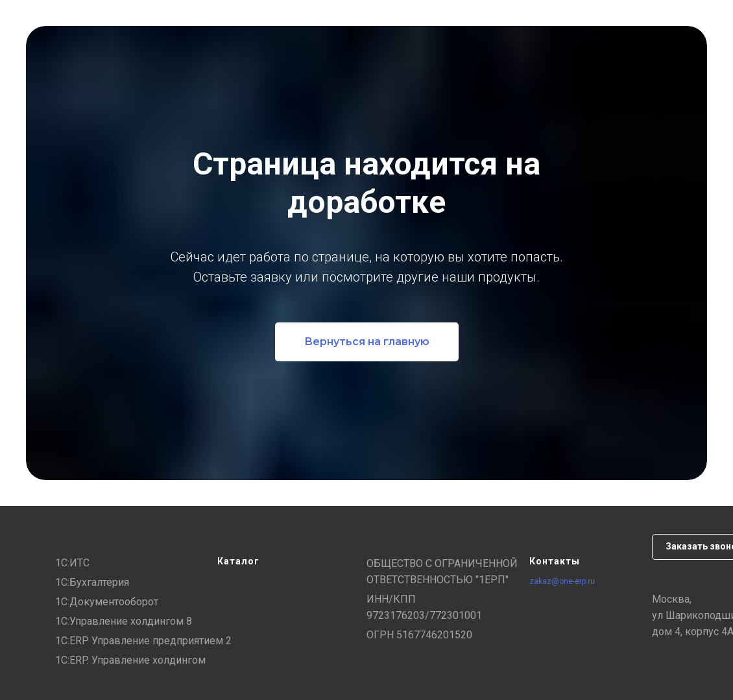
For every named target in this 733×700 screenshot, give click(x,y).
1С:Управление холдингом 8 (124, 621)
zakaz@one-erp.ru (562, 581)
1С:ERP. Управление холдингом (130, 660)
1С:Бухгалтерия (92, 582)
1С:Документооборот (107, 602)
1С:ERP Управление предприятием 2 (143, 641)
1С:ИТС (72, 563)
